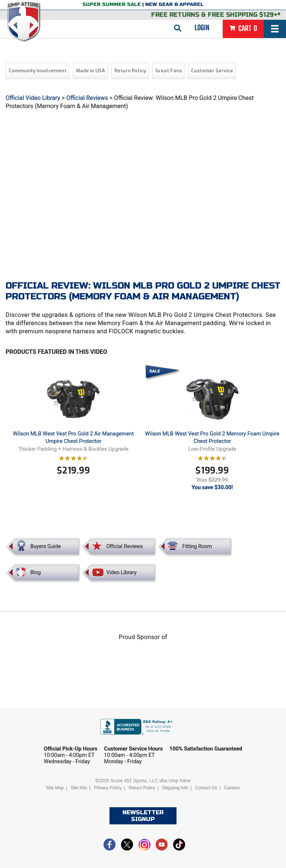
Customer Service (212, 71)
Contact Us (206, 788)
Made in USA (90, 71)
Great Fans (169, 71)
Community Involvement (38, 71)
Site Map (55, 788)
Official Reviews (87, 98)
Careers (232, 788)
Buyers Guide (46, 546)
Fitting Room (197, 546)
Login (202, 28)
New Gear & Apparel (174, 4)
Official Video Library (33, 98)
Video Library (121, 572)
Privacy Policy (108, 788)
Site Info (79, 788)
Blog (36, 572)
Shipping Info (175, 788)
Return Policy (130, 71)
